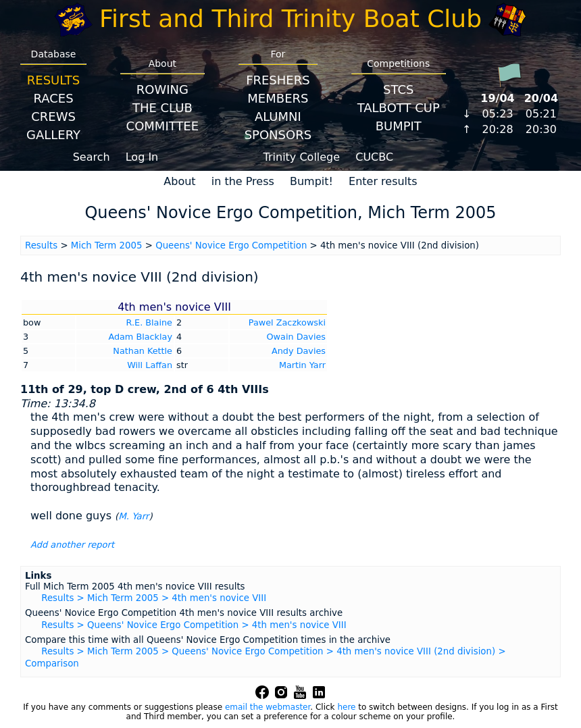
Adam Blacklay (140, 337)
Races (53, 98)
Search (92, 157)
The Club (162, 108)
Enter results (383, 181)
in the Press (243, 181)
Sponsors (278, 135)
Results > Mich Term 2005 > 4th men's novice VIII (154, 598)
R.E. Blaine (149, 322)
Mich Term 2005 (107, 245)
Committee (163, 126)
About (179, 181)
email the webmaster (268, 707)
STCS (398, 89)
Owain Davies (296, 337)
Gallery (53, 135)
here (346, 707)
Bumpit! (311, 181)
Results (53, 80)
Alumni (278, 116)
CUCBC (374, 157)
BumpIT (399, 126)
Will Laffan (150, 365)
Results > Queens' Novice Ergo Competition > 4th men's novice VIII (194, 625)
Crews (53, 116)
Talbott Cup (399, 108)
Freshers (278, 80)
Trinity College (302, 157)
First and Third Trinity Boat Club (290, 19)
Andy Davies (299, 351)
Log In (142, 157)
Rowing (162, 89)
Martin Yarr (302, 365)
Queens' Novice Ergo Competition (231, 245)
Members (278, 98)
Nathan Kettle (143, 351)
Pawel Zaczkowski (287, 322)
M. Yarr (133, 516)
